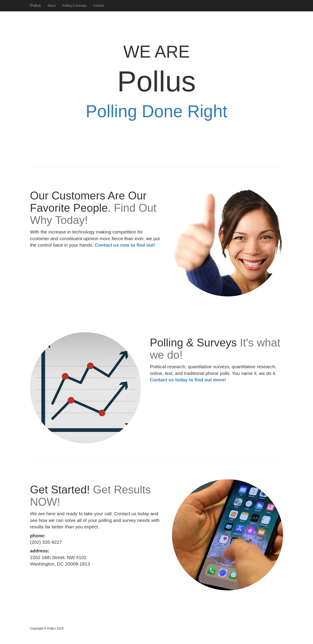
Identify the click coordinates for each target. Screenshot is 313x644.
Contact (99, 6)
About (52, 6)
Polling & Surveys (75, 6)
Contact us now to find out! (125, 245)
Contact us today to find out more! (188, 380)
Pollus (35, 6)
